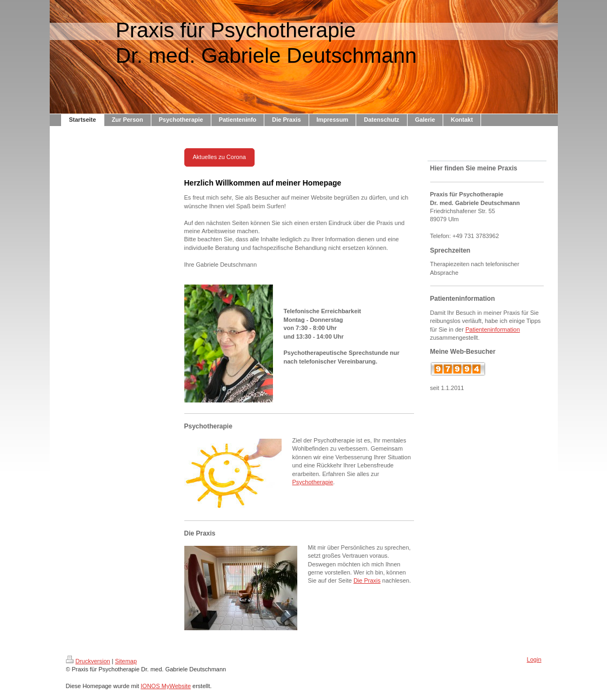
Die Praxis (367, 580)
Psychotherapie (313, 482)
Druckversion (88, 661)
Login (534, 659)
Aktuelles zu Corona (219, 157)
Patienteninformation (493, 329)
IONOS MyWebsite (166, 686)
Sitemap (126, 661)
